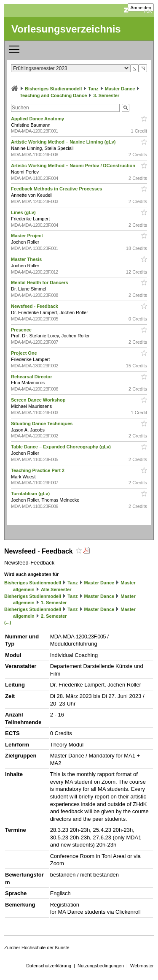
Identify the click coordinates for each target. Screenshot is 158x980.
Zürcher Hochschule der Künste (37, 947)
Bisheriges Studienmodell (53, 89)
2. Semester (54, 616)
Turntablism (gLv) (31, 494)
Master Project (28, 236)
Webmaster (142, 966)
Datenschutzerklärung (49, 966)
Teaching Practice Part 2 (38, 470)
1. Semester (54, 603)
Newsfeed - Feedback (35, 306)
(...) (8, 622)
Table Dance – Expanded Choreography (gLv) (62, 447)
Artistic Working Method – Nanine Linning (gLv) (64, 142)
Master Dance (120, 89)
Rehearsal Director (32, 377)
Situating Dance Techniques (43, 423)
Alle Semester (56, 589)
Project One (25, 353)
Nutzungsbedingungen (101, 966)
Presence (22, 330)
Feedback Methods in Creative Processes (57, 189)
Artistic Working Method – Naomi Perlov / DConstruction (74, 166)
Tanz (93, 89)
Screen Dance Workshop (39, 400)
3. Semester (106, 95)
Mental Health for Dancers (40, 282)
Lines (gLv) (24, 212)
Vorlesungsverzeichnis (66, 29)
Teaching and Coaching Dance (53, 95)
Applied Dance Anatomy (38, 119)
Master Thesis (27, 259)
